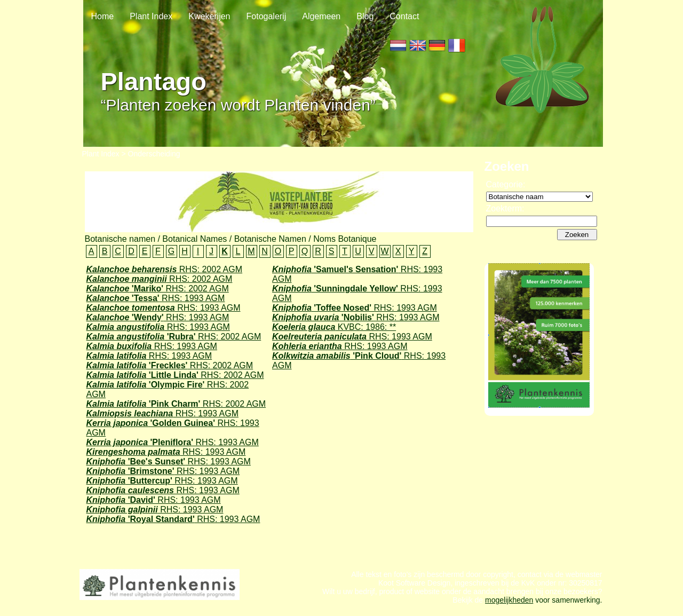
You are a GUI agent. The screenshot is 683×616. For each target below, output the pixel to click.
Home (103, 16)
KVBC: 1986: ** (334, 327)
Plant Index (151, 16)
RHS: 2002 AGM (165, 269)
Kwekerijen (209, 16)
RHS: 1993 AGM (156, 298)
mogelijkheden (509, 610)
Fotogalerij (267, 16)
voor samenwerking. (567, 610)
